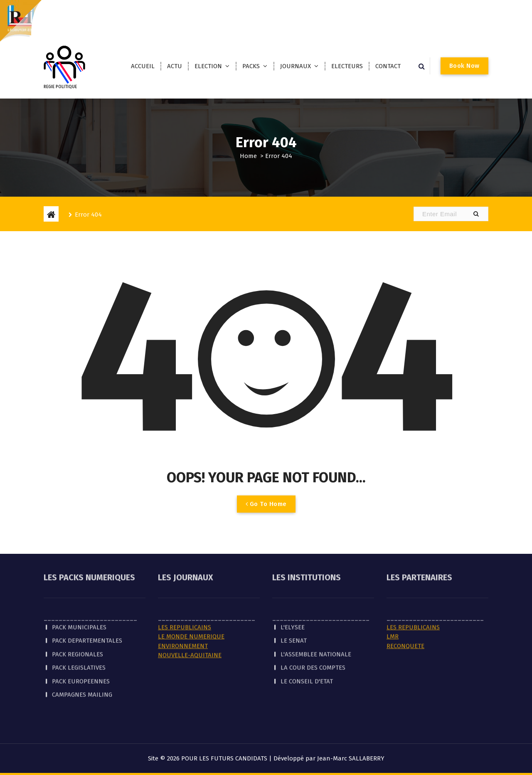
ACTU (175, 66)
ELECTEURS (347, 66)
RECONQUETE (405, 609)
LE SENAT (294, 604)
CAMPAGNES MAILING (82, 658)
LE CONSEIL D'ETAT (307, 644)
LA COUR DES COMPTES (313, 631)
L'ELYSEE (293, 590)
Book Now (464, 66)
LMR (393, 600)
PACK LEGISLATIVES (79, 631)
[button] (476, 214)
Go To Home (266, 513)
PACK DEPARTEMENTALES (87, 604)
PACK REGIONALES (78, 617)
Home (248, 156)
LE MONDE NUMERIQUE (191, 600)
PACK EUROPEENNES (81, 644)
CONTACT (388, 66)
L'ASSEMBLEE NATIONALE (316, 617)
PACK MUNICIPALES (79, 590)
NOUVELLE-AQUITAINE (190, 618)
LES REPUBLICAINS (185, 590)
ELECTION (208, 66)
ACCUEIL (143, 66)
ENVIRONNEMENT (183, 609)
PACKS (251, 66)
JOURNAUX (296, 66)
